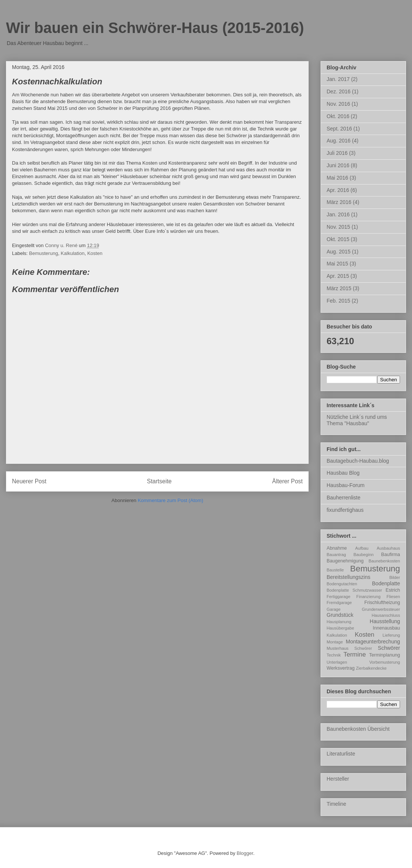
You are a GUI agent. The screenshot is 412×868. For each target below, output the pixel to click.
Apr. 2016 (338, 190)
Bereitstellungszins (349, 577)
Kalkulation (73, 253)
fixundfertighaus (345, 510)
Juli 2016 (337, 153)
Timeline (336, 804)
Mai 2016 (337, 178)
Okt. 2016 (338, 116)
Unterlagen (337, 662)
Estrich (393, 590)
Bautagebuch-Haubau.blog (358, 461)
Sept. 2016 (339, 129)
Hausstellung (385, 621)
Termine (355, 654)
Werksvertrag (341, 668)
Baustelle (335, 570)
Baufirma (391, 555)
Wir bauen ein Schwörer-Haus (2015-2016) (155, 28)
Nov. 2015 (338, 227)
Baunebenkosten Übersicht (358, 729)
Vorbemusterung (385, 662)
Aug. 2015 (339, 252)
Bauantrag (336, 555)
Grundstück (340, 615)
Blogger (245, 853)
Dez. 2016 (339, 91)
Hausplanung (339, 622)
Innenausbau (386, 628)
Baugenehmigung (345, 561)
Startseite (159, 481)
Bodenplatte (386, 583)
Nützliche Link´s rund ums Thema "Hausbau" (357, 420)
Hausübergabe (340, 628)
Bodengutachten (342, 584)
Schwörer (389, 648)
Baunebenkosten (384, 561)
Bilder (395, 577)
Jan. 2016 (338, 214)
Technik (334, 655)
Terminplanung (384, 655)
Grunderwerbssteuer (381, 609)
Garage (334, 609)
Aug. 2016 (339, 141)
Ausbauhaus (388, 548)
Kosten (95, 253)
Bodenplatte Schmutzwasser (354, 590)
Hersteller (338, 779)
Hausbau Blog (343, 473)
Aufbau (362, 548)
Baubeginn (364, 555)
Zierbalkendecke (371, 668)
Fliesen (393, 597)
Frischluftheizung (382, 603)
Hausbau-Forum (346, 485)
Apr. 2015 (338, 276)
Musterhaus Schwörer (349, 648)
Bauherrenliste (343, 498)
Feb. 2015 (338, 301)
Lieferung (391, 635)
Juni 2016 (338, 165)
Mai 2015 (337, 264)
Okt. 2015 (338, 239)
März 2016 (339, 202)
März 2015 (339, 288)
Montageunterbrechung (373, 642)
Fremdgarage (339, 603)
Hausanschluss (386, 615)
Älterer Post (287, 481)
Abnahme (337, 548)
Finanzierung (368, 597)
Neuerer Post (29, 481)
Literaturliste (341, 754)
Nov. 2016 (338, 104)
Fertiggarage (338, 597)
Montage (335, 642)
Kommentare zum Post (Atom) (171, 500)
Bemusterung (44, 253)
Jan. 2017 (338, 79)
